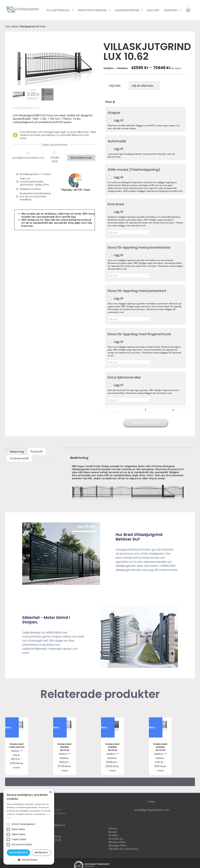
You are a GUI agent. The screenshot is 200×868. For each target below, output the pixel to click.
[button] (188, 10)
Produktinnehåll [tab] (19, 458)
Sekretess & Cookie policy (123, 849)
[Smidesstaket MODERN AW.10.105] (160, 719)
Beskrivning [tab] (17, 452)
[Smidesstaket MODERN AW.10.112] (112, 719)
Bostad (113, 832)
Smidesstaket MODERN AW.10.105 (160, 747)
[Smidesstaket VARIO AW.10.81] (17, 719)
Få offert (113, 835)
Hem (8, 26)
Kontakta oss (116, 839)
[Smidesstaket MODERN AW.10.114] (65, 719)
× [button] (50, 792)
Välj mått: (115, 86)
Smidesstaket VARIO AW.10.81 (17, 746)
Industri (113, 828)
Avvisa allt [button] (41, 853)
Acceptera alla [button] (18, 853)
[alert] (29, 827)
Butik (15, 26)
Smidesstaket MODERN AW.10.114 (64, 747)
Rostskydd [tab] (36, 451)
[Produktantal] (145, 410)
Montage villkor (118, 845)
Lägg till (118, 120)
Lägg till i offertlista (145, 422)
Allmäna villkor (117, 842)
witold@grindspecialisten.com (152, 810)
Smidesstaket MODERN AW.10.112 (112, 747)
